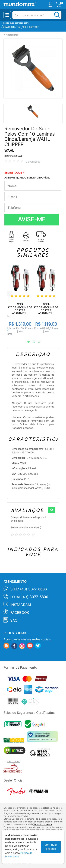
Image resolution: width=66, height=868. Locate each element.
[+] (52, 510)
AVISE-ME (32, 219)
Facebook (20, 613)
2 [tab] (32, 342)
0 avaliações (33, 162)
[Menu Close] (7, 15)
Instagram (21, 605)
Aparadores (12, 35)
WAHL (9, 151)
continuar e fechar (51, 847)
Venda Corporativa (43, 824)
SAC (14, 620)
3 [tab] (37, 342)
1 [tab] (27, 342)
